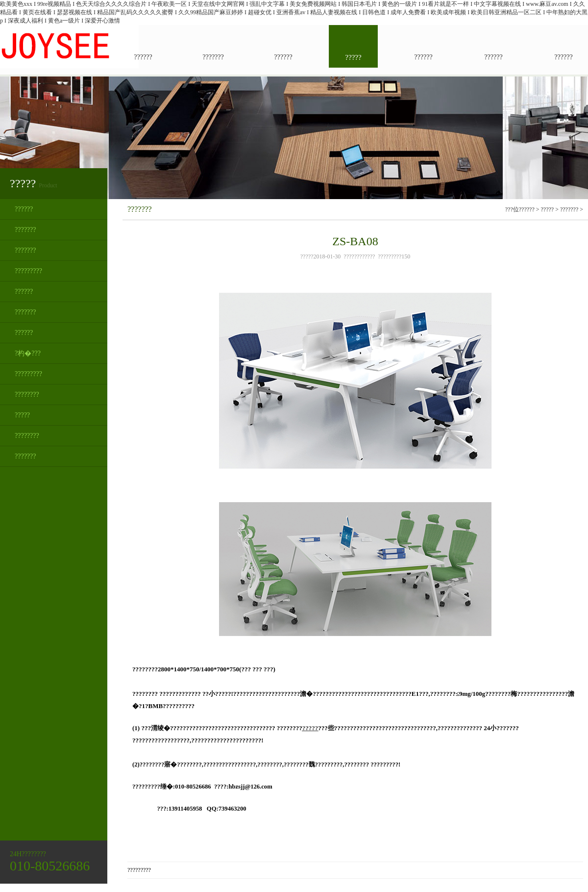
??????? (25, 230)
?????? (24, 209)
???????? (27, 395)
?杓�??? (28, 353)
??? (531, 209)
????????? (28, 271)
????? (22, 415)
